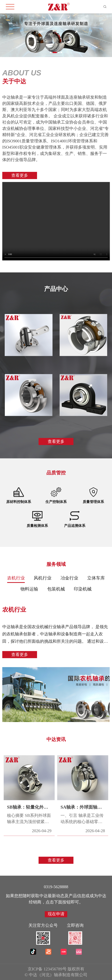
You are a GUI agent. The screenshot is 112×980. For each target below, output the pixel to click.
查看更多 (20, 175)
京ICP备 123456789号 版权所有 (56, 969)
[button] (52, 52)
